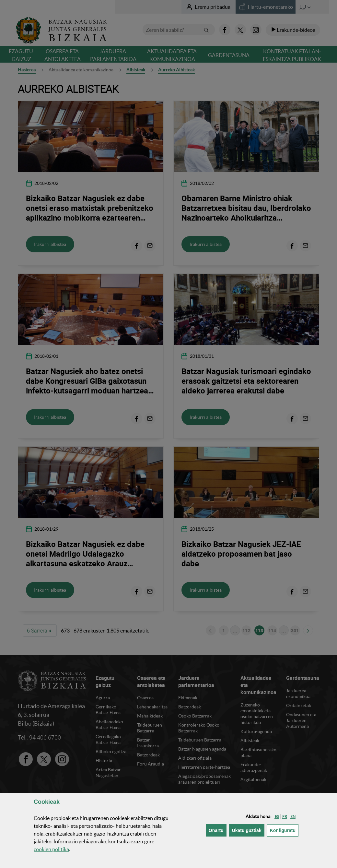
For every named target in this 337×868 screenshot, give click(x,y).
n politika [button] (51, 849)
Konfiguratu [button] (284, 830)
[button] (277, 817)
